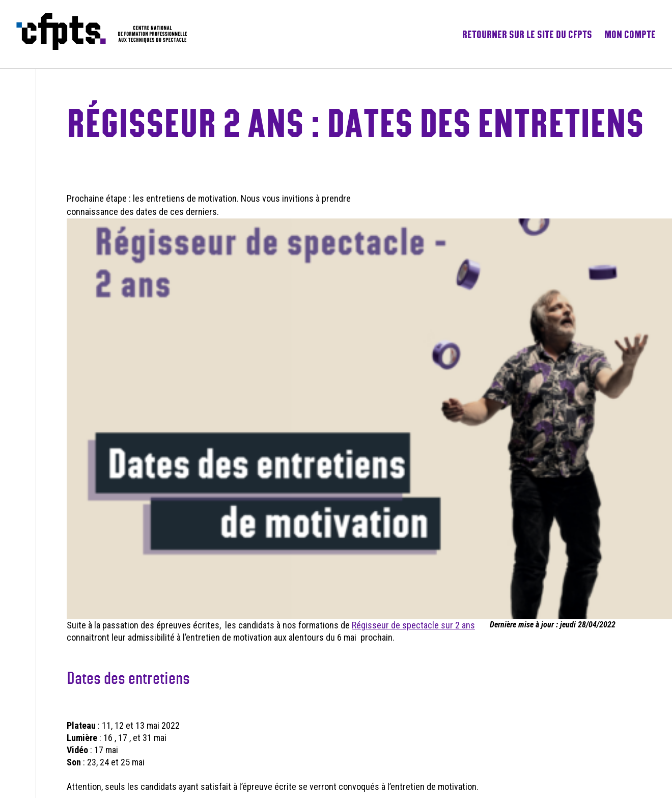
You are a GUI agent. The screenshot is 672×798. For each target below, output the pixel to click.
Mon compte (630, 34)
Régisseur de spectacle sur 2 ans (413, 625)
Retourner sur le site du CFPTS (527, 34)
